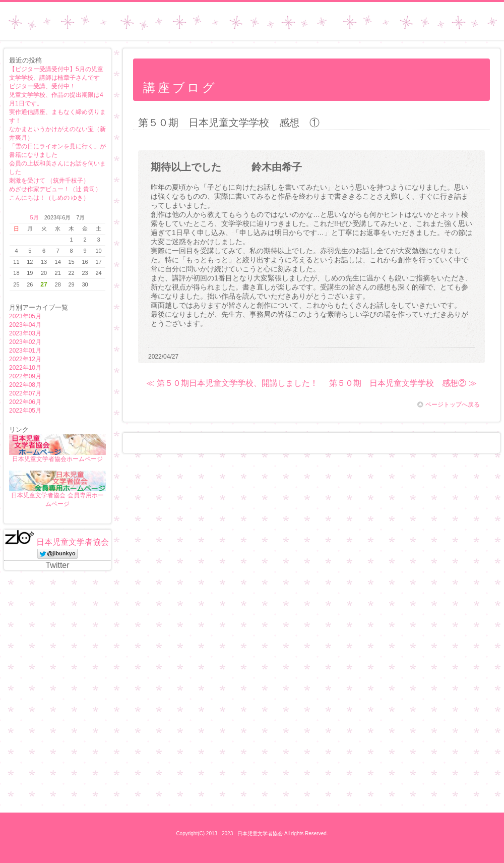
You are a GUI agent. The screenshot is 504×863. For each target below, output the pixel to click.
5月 (35, 217)
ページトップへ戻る (449, 405)
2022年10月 (25, 368)
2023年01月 (25, 351)
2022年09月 (25, 376)
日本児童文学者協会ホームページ (57, 459)
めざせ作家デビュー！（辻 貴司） (55, 189)
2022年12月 (25, 359)
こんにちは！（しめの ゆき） (49, 198)
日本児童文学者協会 (73, 542)
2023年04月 (25, 325)
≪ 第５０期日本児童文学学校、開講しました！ (232, 383)
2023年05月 (25, 316)
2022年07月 (25, 393)
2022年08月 (25, 385)
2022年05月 (25, 411)
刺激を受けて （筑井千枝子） (49, 181)
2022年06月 (25, 402)
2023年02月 (25, 342)
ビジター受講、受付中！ (42, 86)
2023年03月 (25, 333)
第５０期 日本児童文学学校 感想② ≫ (403, 383)
